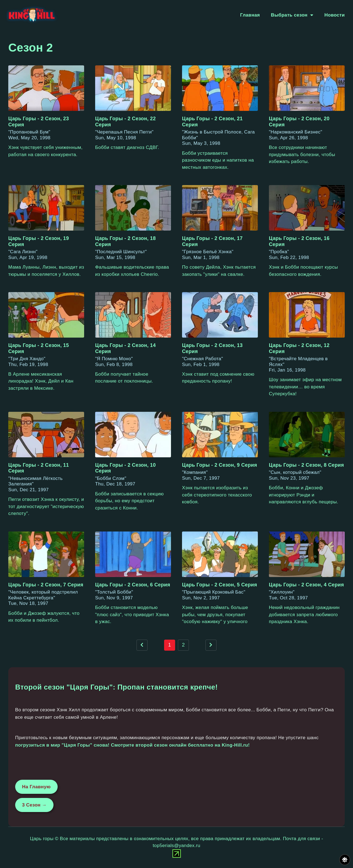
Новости (335, 15)
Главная (250, 15)
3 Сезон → (34, 805)
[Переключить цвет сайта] (345, 860)
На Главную (36, 787)
